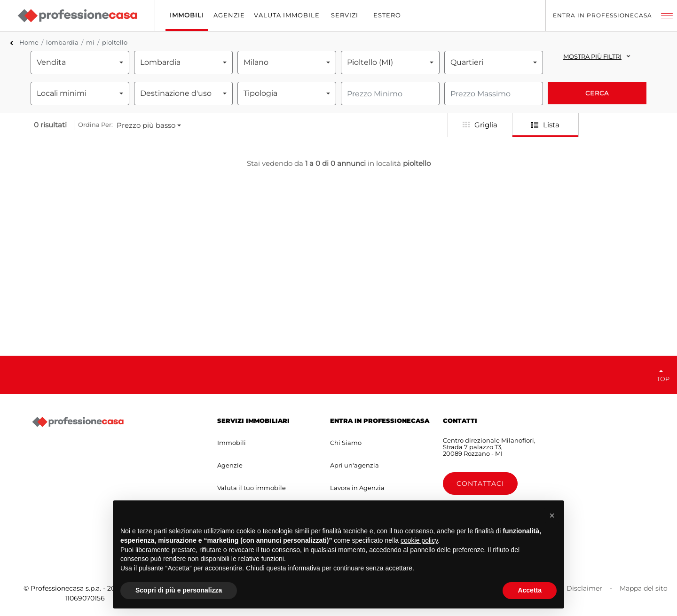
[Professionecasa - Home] (77, 16)
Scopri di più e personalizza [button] (179, 590)
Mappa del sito (644, 588)
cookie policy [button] (419, 540)
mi (90, 42)
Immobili (232, 443)
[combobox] (80, 62)
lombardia (62, 42)
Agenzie (230, 465)
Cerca (597, 93)
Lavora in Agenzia (357, 488)
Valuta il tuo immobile (252, 488)
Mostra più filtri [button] (592, 56)
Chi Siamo (346, 443)
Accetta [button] (530, 590)
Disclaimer (584, 588)
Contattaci (480, 483)
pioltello (115, 42)
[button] (552, 515)
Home (29, 42)
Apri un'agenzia (354, 465)
